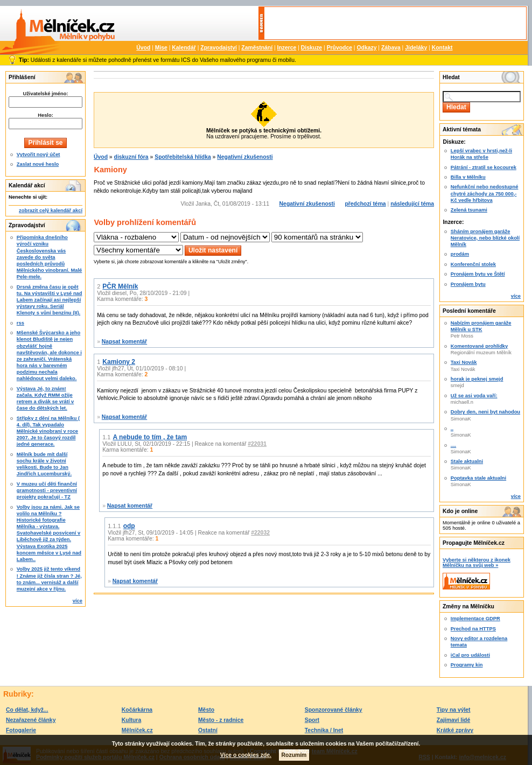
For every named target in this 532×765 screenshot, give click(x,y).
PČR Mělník (120, 286)
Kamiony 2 (119, 362)
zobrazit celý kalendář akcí (51, 210)
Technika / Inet (324, 730)
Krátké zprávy (455, 730)
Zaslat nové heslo (38, 164)
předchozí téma (365, 204)
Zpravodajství (219, 48)
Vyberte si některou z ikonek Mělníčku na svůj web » (477, 563)
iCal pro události (470, 655)
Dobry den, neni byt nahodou (485, 412)
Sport (312, 720)
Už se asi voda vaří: (474, 396)
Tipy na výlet (454, 710)
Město (206, 710)
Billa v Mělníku (468, 177)
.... (453, 445)
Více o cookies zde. (246, 755)
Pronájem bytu (468, 284)
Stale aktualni (467, 461)
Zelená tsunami (469, 210)
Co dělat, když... (27, 710)
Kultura (131, 720)
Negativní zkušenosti (245, 157)
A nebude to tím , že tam (150, 437)
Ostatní (208, 730)
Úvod (143, 48)
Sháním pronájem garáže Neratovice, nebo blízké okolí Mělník (485, 238)
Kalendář (184, 48)
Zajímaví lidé (453, 720)
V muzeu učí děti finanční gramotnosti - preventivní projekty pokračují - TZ (47, 490)
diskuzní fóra (131, 157)
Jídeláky (416, 48)
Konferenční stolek (473, 264)
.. (452, 429)
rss (20, 323)
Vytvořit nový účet (38, 155)
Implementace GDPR (475, 619)
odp (129, 526)
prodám (460, 254)
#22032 (260, 533)
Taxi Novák (464, 362)
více (78, 601)
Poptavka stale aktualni (478, 478)
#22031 (257, 444)
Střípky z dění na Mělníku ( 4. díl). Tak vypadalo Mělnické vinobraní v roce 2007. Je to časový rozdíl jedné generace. (48, 431)
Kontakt (442, 48)
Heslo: (45, 115)
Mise (161, 48)
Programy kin (467, 665)
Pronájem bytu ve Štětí (478, 274)
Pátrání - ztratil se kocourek (484, 167)
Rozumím (294, 755)
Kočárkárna (137, 710)
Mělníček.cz (137, 730)
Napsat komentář (124, 342)
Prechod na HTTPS (473, 629)
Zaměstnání (257, 48)
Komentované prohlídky (479, 346)
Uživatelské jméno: (45, 94)
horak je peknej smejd (477, 379)
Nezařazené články (31, 720)
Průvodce (339, 48)
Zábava (391, 48)
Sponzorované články (334, 710)
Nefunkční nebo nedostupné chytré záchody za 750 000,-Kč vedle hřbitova (485, 193)
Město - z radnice (221, 720)
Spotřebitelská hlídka (183, 157)
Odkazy (366, 48)
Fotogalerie (21, 730)
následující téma (412, 204)
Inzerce (287, 48)
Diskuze (311, 48)
